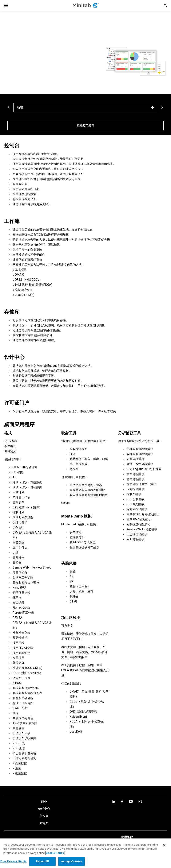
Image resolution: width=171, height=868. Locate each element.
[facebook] (122, 801)
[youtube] (131, 801)
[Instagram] (140, 801)
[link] (44, 802)
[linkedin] (114, 801)
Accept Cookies (72, 861)
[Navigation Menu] (6, 5)
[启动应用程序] (85, 126)
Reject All (42, 861)
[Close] (164, 845)
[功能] (85, 108)
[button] (165, 5)
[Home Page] (86, 5)
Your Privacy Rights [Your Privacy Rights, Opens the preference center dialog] (13, 861)
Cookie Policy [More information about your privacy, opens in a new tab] (55, 853)
